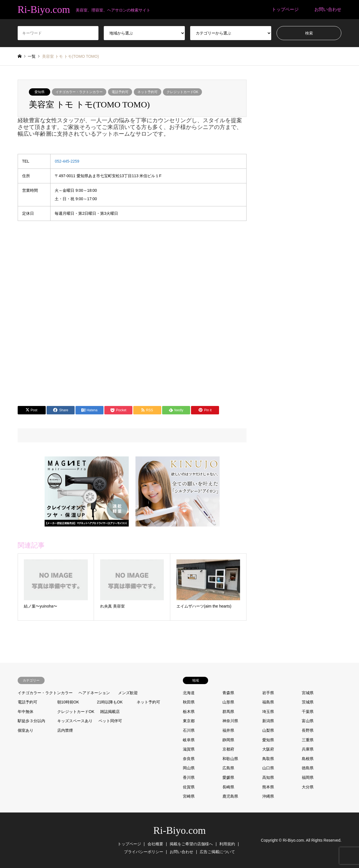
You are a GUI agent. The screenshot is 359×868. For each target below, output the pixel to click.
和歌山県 (230, 759)
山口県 (268, 768)
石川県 (189, 730)
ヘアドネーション (94, 693)
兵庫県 (308, 749)
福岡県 (308, 777)
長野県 (308, 730)
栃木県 (189, 712)
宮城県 (308, 693)
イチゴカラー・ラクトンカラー (79, 92)
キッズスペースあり (75, 721)
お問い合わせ (328, 9)
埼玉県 (268, 712)
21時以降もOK (110, 702)
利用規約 (227, 844)
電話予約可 (120, 92)
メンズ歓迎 (128, 693)
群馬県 (228, 712)
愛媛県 (228, 777)
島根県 (308, 759)
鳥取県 (268, 759)
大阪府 (268, 749)
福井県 (228, 730)
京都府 (228, 749)
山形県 (228, 702)
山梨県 (268, 730)
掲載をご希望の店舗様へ (191, 844)
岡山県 (189, 768)
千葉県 (308, 712)
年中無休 (26, 712)
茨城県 (308, 702)
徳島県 (308, 768)
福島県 (268, 702)
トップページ (285, 9)
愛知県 (40, 92)
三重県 (308, 740)
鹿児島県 (230, 796)
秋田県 (189, 702)
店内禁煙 (65, 730)
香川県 (189, 777)
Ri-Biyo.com (180, 830)
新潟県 (268, 721)
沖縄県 (268, 796)
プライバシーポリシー (144, 852)
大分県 (308, 787)
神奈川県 (230, 721)
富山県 (308, 721)
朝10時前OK (68, 702)
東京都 (189, 721)
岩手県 (268, 693)
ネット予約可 (148, 92)
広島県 (228, 768)
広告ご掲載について (217, 852)
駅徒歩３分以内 (31, 721)
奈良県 (189, 759)
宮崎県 (189, 796)
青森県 (228, 693)
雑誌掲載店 (110, 712)
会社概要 (155, 844)
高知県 (268, 777)
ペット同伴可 (110, 721)
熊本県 (268, 787)
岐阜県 (189, 740)
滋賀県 (189, 749)
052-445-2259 (67, 161)
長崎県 (228, 787)
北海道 (189, 693)
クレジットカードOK (182, 92)
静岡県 (228, 740)
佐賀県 (189, 787)
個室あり (26, 730)
